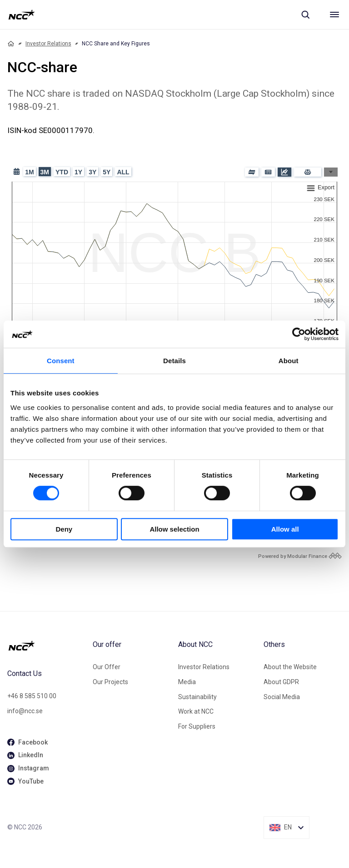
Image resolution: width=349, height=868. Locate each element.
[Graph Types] (331, 172)
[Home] (11, 44)
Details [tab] (174, 361)
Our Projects (110, 682)
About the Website (290, 667)
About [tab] (289, 361)
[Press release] (268, 172)
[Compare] (308, 172)
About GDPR (281, 682)
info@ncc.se (25, 711)
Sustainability (197, 697)
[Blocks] (252, 172)
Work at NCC (196, 711)
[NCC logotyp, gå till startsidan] (22, 15)
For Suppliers (197, 726)
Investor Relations (48, 44)
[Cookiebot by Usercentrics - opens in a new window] (299, 334)
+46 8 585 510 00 (32, 696)
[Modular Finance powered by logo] (300, 556)
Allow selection (174, 529)
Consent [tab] (61, 361)
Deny (64, 529)
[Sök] (305, 15)
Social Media (282, 697)
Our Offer (107, 667)
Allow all (285, 529)
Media (187, 682)
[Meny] (334, 15)
